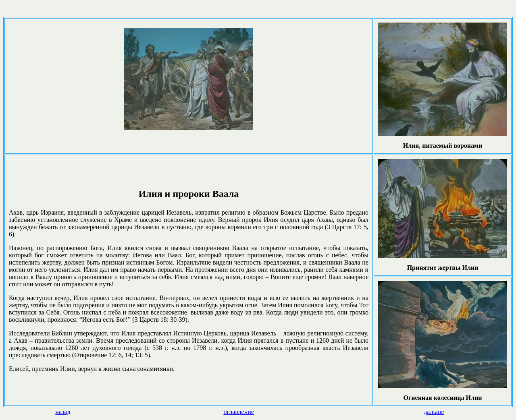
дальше (434, 412)
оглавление (239, 412)
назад (63, 412)
